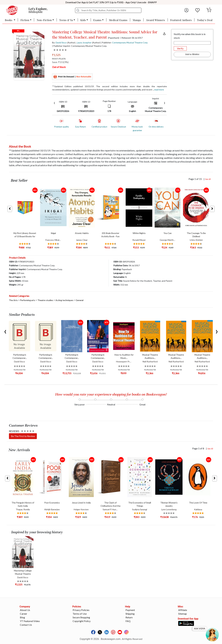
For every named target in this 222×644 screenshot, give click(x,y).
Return (129, 617)
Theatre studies (45, 300)
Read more (159, 90)
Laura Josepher (84, 43)
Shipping (130, 614)
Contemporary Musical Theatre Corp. (130, 43)
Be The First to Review (23, 436)
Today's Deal (205, 20)
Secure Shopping (81, 617)
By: (59, 43)
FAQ (128, 621)
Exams (97, 20)
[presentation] (54, 103)
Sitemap (183, 614)
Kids (83, 20)
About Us (25, 610)
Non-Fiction (44, 20)
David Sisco (61, 43)
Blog (22, 617)
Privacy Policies (81, 610)
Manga (137, 20)
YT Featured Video (30, 621)
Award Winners (155, 20)
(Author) (71, 43)
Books (9, 20)
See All (208, 179)
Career (24, 614)
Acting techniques (64, 300)
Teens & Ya (66, 20)
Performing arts (28, 300)
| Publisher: (124, 43)
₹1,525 (56, 55)
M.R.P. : (59, 59)
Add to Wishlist (192, 54)
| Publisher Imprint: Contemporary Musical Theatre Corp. (80, 46)
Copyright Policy (82, 621)
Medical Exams (118, 20)
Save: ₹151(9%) (60, 62)
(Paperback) (114, 38)
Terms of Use (80, 614)
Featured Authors (181, 20)
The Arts (13, 300)
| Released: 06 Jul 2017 (132, 38)
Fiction (25, 20)
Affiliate (183, 610)
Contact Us (26, 625)
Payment (130, 610)
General (80, 300)
